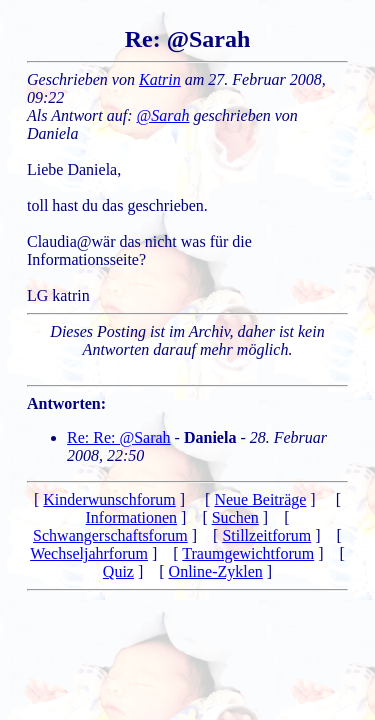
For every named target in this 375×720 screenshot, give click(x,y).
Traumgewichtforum (248, 553)
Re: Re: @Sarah (119, 437)
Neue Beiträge (260, 499)
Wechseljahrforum (89, 553)
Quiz (118, 571)
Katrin (160, 79)
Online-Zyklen (216, 571)
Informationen (132, 517)
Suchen (235, 517)
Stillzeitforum (266, 535)
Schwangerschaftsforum (110, 535)
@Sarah (163, 115)
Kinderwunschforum (109, 499)
